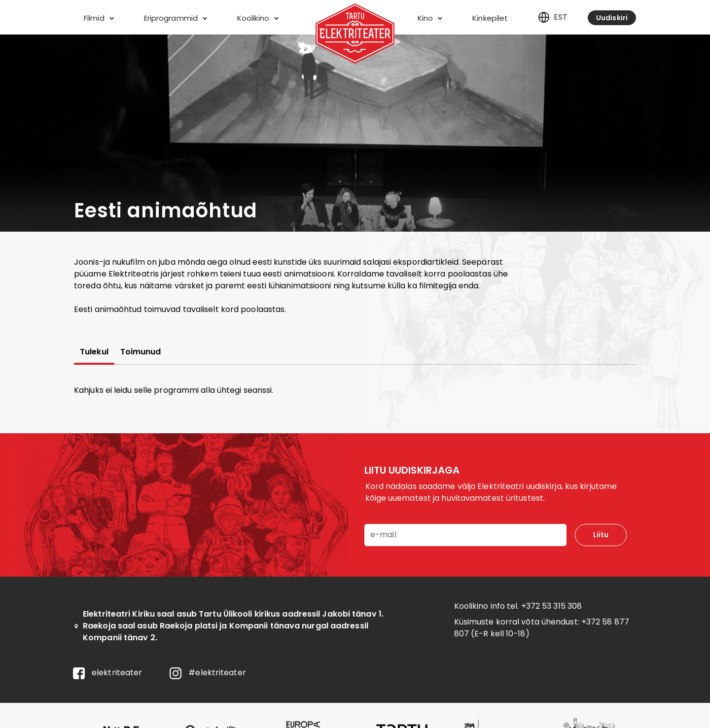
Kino (430, 18)
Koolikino (258, 18)
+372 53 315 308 (552, 606)
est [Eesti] (553, 17)
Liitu (601, 535)
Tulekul (94, 352)
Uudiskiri (612, 18)
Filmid (99, 18)
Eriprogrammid (176, 18)
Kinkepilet (490, 18)
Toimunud (141, 352)
